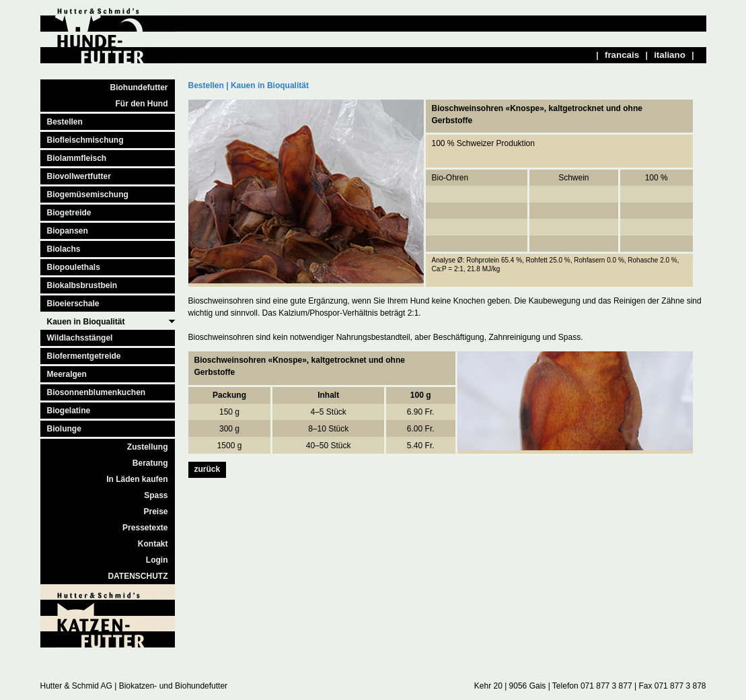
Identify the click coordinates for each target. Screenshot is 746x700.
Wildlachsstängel (80, 338)
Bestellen (65, 122)
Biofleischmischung (85, 140)
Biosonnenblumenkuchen (97, 392)
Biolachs (64, 249)
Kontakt (153, 544)
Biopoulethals (74, 267)
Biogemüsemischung (88, 195)
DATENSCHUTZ (138, 576)
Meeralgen (67, 374)
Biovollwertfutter (79, 176)
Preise (155, 512)
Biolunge (64, 429)
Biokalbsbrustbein (82, 285)
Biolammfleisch (77, 158)
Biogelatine (69, 411)
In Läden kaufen (137, 479)
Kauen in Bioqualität (86, 322)
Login (157, 560)
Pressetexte (145, 528)
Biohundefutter (139, 87)
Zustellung (148, 447)
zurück (208, 469)
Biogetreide (69, 213)
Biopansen (68, 231)
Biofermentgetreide (84, 356)
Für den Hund (142, 104)
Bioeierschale (73, 304)
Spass (156, 495)
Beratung (150, 463)
